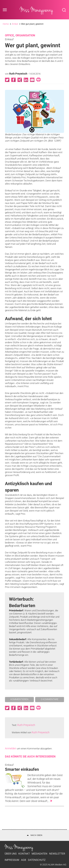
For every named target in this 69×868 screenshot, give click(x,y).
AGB (24, 860)
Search (64, 10)
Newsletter (57, 854)
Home (6, 24)
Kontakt (24, 854)
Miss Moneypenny (36, 10)
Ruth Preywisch (18, 74)
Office (9, 35)
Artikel (15, 24)
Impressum (12, 860)
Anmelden (11, 748)
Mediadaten (39, 854)
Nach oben (35, 835)
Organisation (25, 35)
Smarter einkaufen (22, 769)
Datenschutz (37, 860)
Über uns (11, 854)
